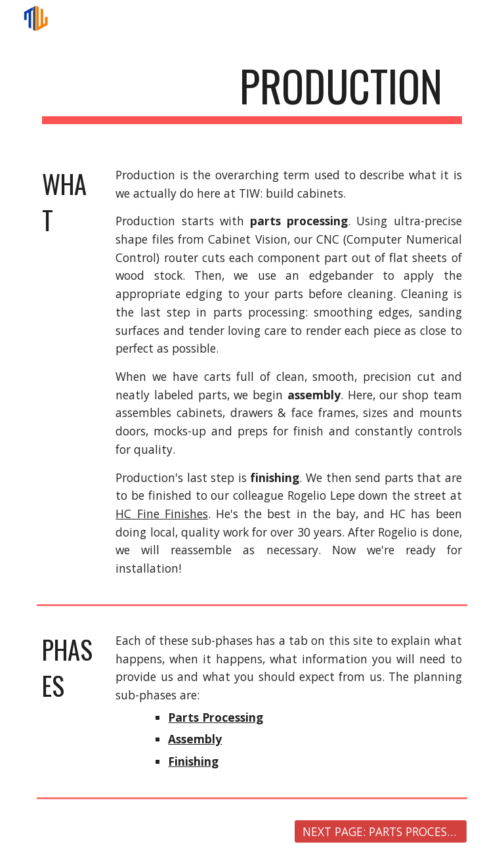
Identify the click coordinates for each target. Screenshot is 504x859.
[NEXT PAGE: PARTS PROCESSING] (380, 832)
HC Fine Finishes (161, 514)
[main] (252, 92)
